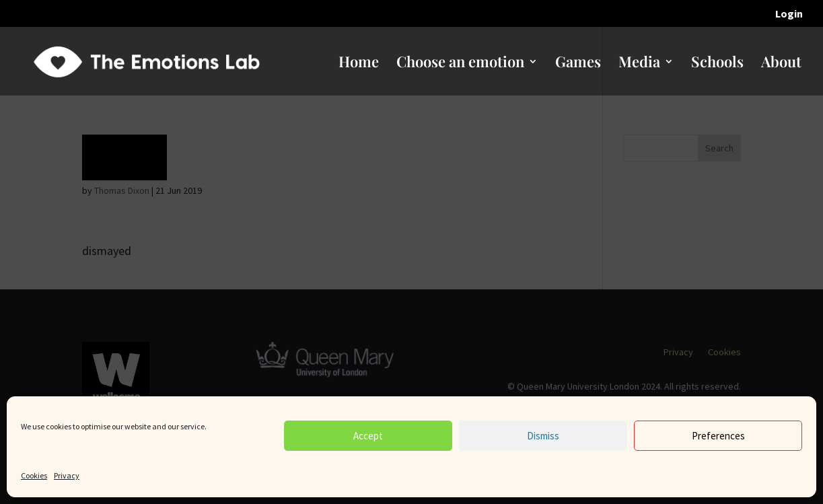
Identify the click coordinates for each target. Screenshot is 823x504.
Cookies (34, 475)
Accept (368, 436)
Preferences (718, 436)
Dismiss (543, 436)
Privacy (67, 475)
